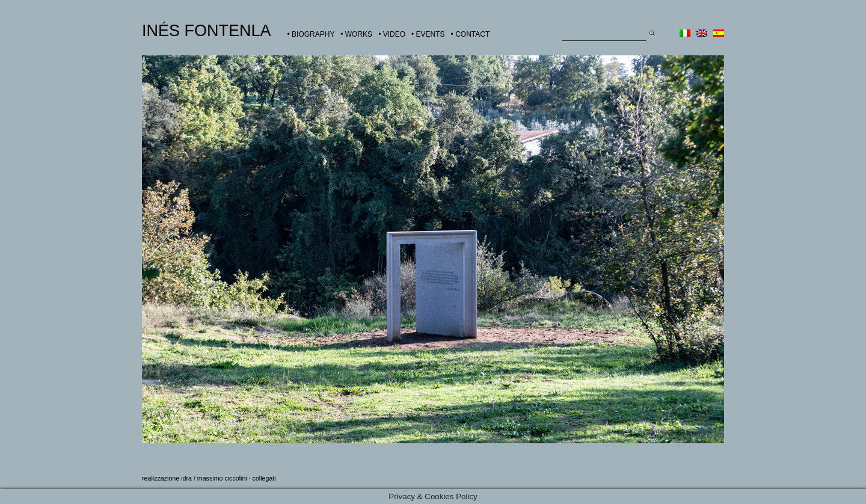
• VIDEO (392, 34)
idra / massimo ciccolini (214, 478)
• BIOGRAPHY (311, 34)
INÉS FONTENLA (207, 31)
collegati (264, 478)
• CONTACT (471, 34)
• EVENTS (428, 34)
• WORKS (356, 34)
